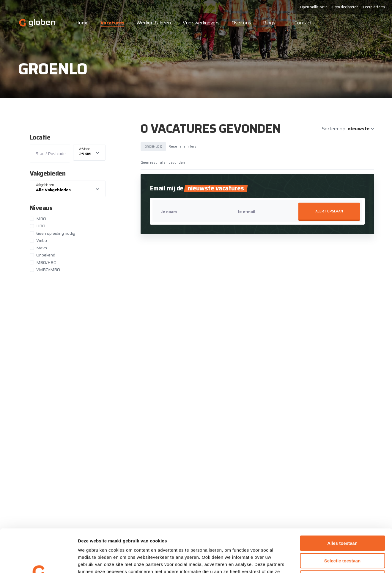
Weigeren (342, 535)
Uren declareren (345, 7)
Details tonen (321, 561)
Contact (303, 23)
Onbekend (46, 255)
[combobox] (68, 189)
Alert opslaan (329, 211)
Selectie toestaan (343, 518)
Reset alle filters (182, 146)
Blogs (269, 23)
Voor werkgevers (201, 23)
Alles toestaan (342, 500)
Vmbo (42, 240)
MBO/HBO (46, 262)
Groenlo (153, 147)
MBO (41, 219)
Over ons (241, 23)
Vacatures (112, 23)
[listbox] (89, 153)
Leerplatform (374, 7)
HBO (41, 226)
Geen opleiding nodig (56, 233)
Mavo (42, 248)
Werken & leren (154, 23)
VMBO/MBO (48, 270)
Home (82, 23)
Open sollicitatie (314, 7)
